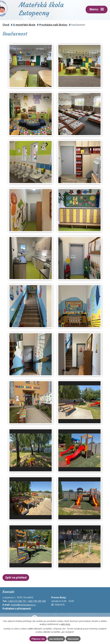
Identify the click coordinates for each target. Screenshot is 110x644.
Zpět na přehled (16, 578)
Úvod (6, 25)
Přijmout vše (38, 639)
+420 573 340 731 (17, 601)
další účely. (66, 624)
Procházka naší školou (53, 25)
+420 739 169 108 (36, 601)
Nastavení (73, 639)
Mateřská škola (41, 9)
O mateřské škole (24, 25)
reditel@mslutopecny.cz (23, 605)
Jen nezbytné (56, 639)
